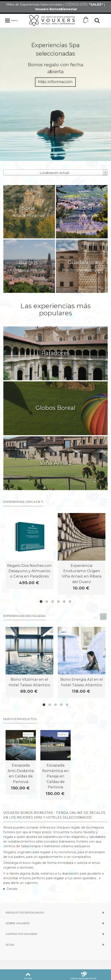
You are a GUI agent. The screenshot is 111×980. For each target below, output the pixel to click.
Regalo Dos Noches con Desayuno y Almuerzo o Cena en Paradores (29, 571)
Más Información (55, 82)
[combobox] (55, 173)
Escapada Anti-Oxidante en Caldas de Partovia (21, 773)
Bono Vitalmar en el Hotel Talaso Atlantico (29, 682)
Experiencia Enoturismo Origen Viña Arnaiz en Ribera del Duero (82, 574)
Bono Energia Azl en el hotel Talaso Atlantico (82, 682)
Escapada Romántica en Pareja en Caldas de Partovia (55, 776)
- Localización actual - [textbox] (54, 173)
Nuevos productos (20, 719)
